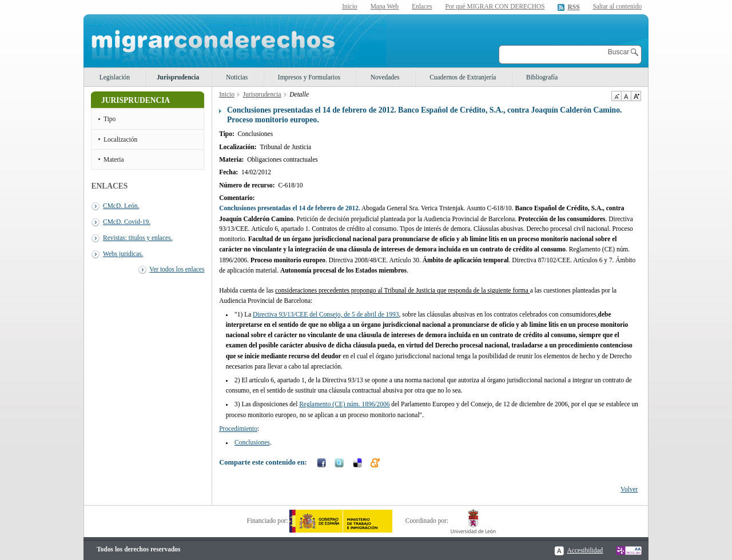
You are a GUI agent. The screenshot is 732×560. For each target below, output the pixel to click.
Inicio (350, 6)
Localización (120, 139)
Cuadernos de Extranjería (463, 77)
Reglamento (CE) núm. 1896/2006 (344, 404)
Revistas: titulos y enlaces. (138, 238)
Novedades (385, 77)
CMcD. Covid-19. (127, 222)
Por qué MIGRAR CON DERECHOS (495, 6)
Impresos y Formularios (309, 77)
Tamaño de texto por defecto (626, 96)
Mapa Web (385, 6)
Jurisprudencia (178, 77)
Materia (114, 159)
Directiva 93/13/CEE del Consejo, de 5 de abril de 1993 (326, 314)
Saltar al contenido (617, 7)
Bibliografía (542, 77)
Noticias (237, 77)
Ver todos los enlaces (177, 269)
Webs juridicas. (123, 254)
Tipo (110, 119)
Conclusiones (252, 442)
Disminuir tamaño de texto (616, 96)
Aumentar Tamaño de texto (636, 96)
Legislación (115, 77)
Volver (629, 489)
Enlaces (422, 6)
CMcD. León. (121, 206)
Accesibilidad (585, 550)
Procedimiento (238, 429)
